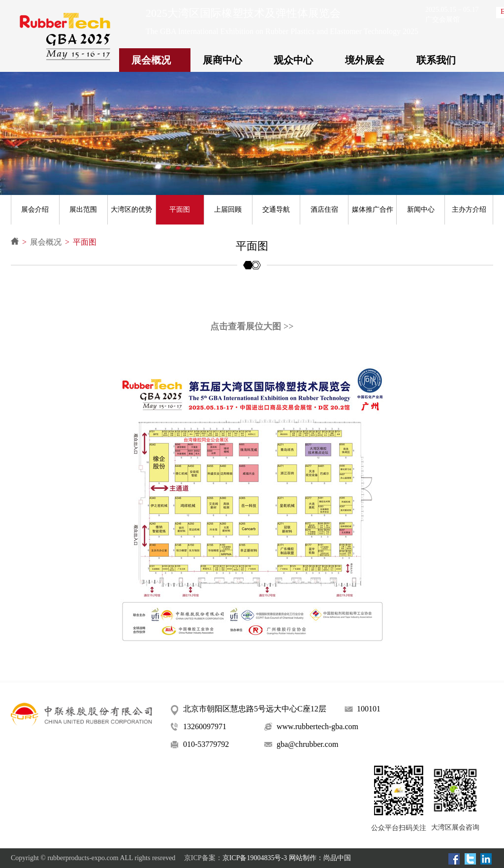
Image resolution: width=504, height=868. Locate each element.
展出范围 (83, 209)
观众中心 (293, 60)
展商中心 (222, 60)
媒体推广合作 (373, 209)
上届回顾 (228, 209)
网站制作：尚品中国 (320, 858)
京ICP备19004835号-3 (255, 858)
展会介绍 (35, 209)
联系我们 (436, 60)
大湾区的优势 (131, 209)
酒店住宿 (324, 209)
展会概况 (151, 60)
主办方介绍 (469, 209)
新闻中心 (421, 209)
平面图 (180, 209)
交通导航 (276, 209)
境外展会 (365, 60)
